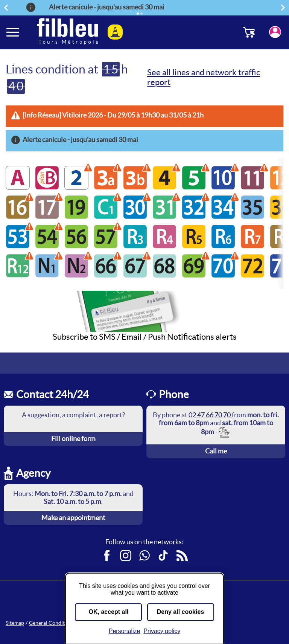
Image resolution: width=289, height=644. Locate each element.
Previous (7, 7)
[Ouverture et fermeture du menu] (13, 32)
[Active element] (138, 14)
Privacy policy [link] (162, 631)
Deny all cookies (180, 612)
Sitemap (15, 623)
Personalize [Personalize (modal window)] (125, 631)
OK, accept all (109, 612)
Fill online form (73, 439)
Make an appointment (73, 518)
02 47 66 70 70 (210, 415)
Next (284, 7)
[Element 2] (141, 14)
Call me (216, 451)
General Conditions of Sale (60, 623)
